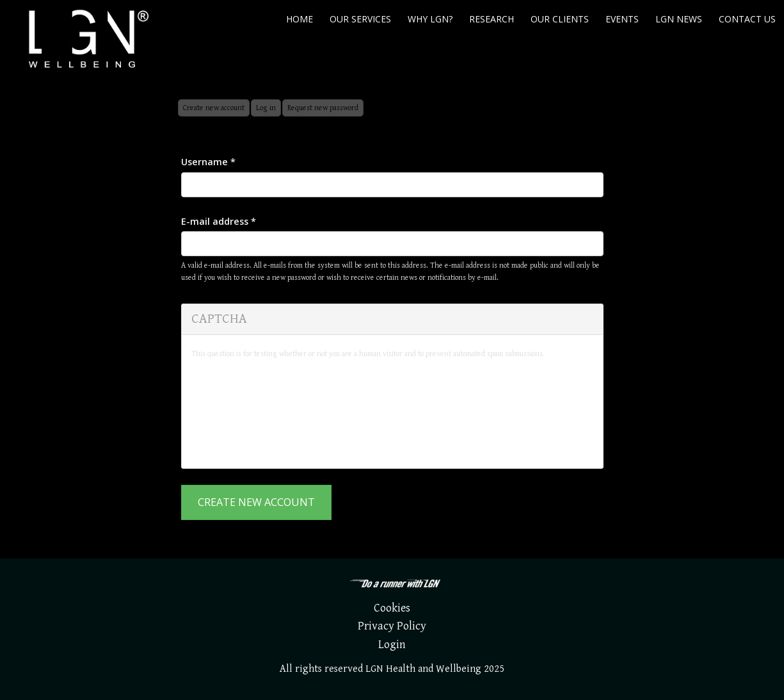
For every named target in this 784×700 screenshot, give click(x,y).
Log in (266, 108)
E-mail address (219, 221)
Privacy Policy (392, 626)
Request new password (323, 108)
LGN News (679, 19)
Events (622, 19)
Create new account (216, 110)
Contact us (747, 19)
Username (208, 162)
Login (392, 645)
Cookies (392, 608)
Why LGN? (430, 19)
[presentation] (244, 412)
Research (492, 19)
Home (300, 19)
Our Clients (560, 19)
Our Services (360, 19)
